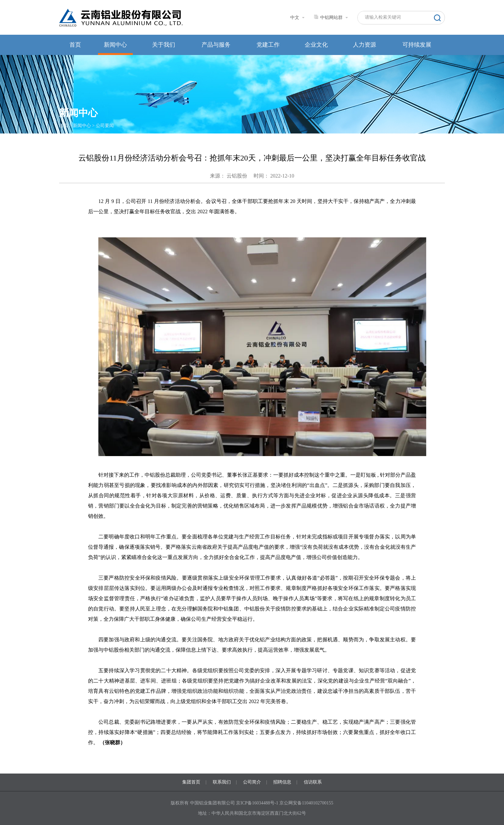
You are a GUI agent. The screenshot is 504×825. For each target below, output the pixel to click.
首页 (75, 45)
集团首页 (191, 782)
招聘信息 (282, 782)
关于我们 (164, 45)
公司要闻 (105, 126)
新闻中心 (115, 45)
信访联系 (313, 782)
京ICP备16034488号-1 (258, 803)
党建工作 (268, 45)
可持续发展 (417, 45)
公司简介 (252, 782)
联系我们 (222, 782)
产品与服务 (216, 45)
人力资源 (364, 45)
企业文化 (316, 45)
